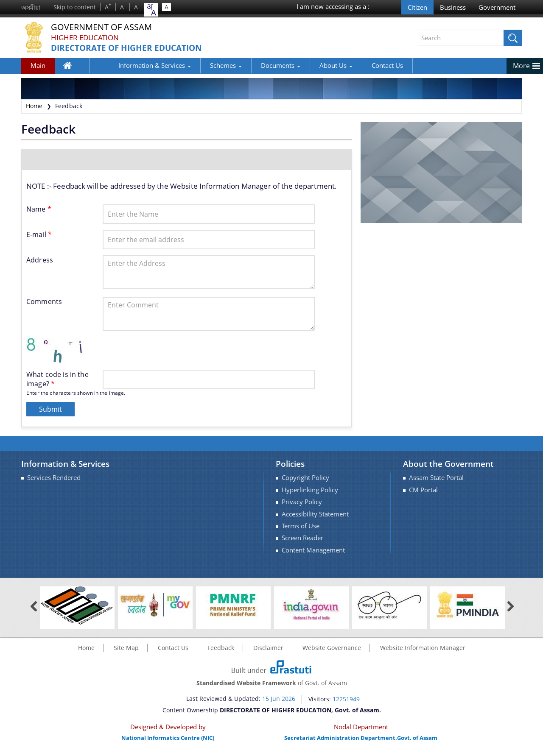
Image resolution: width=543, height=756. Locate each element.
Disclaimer (268, 648)
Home (72, 67)
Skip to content (75, 7)
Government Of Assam (106, 27)
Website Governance (332, 648)
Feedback (221, 648)
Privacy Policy (302, 502)
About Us (308, 65)
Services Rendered (54, 478)
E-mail (39, 234)
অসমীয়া (31, 7)
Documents (253, 65)
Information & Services (127, 65)
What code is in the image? (57, 379)
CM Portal (423, 490)
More (521, 66)
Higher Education (87, 38)
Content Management (313, 550)
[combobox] (151, 10)
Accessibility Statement (315, 514)
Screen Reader (302, 538)
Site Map (126, 648)
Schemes (198, 65)
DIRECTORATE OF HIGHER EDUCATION (130, 48)
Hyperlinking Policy (310, 490)
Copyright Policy (305, 478)
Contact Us (360, 65)
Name (39, 209)
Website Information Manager (423, 648)
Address (40, 260)
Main (38, 65)
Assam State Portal (436, 478)
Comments (44, 301)
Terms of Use (301, 526)
